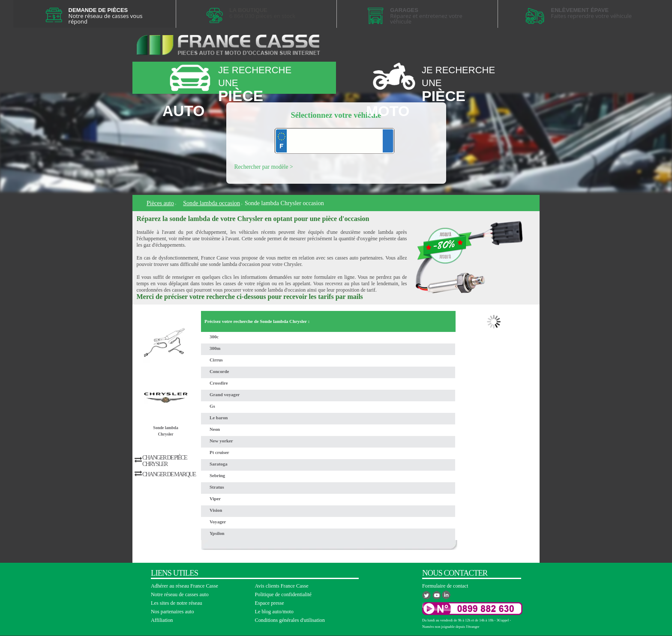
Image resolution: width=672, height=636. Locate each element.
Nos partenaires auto (172, 612)
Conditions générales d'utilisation (290, 620)
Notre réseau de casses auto (180, 594)
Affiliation (162, 620)
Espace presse (270, 603)
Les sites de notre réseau (177, 603)
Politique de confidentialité (283, 594)
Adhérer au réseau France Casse (184, 586)
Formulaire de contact (445, 586)
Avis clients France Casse (282, 586)
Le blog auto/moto (274, 612)
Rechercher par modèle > (264, 167)
